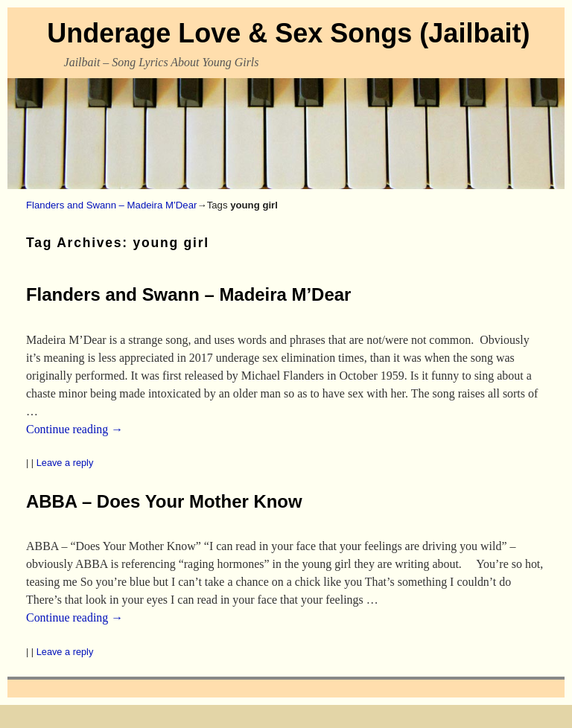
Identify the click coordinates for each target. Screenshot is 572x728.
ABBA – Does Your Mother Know (164, 501)
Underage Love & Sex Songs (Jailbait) (288, 33)
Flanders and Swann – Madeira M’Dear (111, 205)
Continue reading (74, 429)
